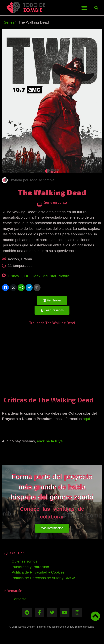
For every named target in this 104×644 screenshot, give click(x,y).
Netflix (64, 276)
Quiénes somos (24, 561)
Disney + (15, 276)
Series (9, 22)
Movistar (49, 276)
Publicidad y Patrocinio (30, 567)
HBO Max (32, 276)
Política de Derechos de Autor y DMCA (44, 578)
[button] (84, 8)
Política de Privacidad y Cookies (38, 572)
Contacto (19, 599)
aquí (86, 419)
